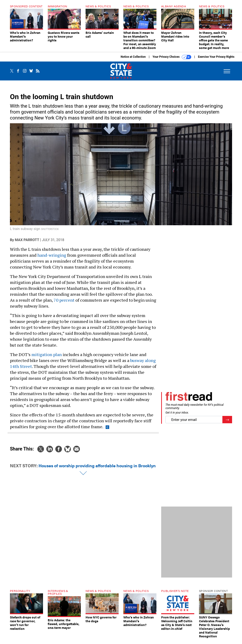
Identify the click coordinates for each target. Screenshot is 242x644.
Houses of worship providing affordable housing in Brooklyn (97, 469)
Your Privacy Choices (172, 61)
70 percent (64, 304)
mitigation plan (47, 358)
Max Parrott (27, 243)
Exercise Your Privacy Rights (216, 60)
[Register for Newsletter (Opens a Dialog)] (227, 423)
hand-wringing (52, 259)
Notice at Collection (133, 60)
